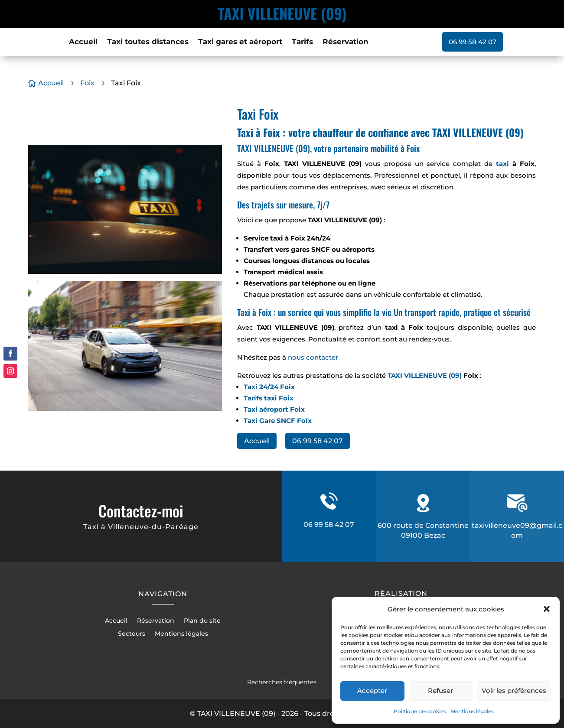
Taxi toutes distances (148, 42)
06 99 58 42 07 (473, 42)
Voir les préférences (514, 691)
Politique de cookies (420, 711)
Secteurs (132, 634)
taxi (502, 164)
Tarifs (302, 42)
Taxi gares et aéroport (240, 42)
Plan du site (202, 621)
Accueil (83, 42)
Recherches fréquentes (282, 682)
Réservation (346, 42)
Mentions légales (472, 711)
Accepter (372, 691)
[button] (547, 609)
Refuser (440, 691)
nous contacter (313, 357)
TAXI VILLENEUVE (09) (425, 375)
